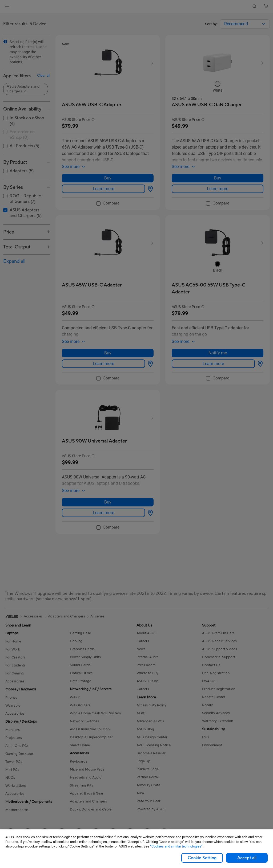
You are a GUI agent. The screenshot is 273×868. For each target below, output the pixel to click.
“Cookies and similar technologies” (176, 846)
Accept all (247, 858)
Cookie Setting (202, 858)
